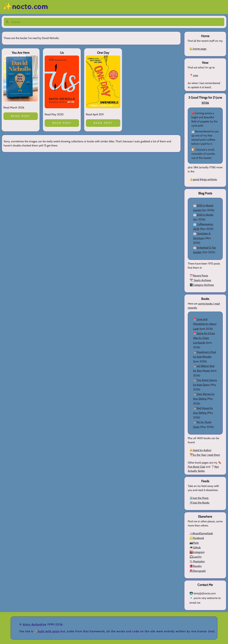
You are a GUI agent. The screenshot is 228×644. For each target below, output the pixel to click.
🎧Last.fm (196, 557)
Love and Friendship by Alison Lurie (205, 324)
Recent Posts (201, 276)
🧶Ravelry (196, 566)
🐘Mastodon (197, 561)
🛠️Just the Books (199, 503)
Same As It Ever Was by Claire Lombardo (204, 338)
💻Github (195, 547)
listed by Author (202, 450)
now (196, 75)
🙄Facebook (197, 538)
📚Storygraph (198, 571)
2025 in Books (205, 215)
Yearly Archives (202, 280)
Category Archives (203, 285)
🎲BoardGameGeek (201, 533)
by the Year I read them (207, 455)
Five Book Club (196, 467)
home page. (200, 49)
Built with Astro (49, 631)
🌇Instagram (197, 552)
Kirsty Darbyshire (35, 624)
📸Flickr (194, 543)
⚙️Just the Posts (199, 498)
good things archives (205, 179)
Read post (21, 116)
